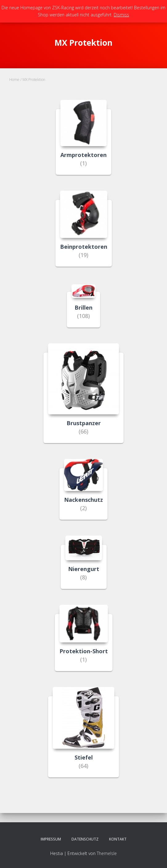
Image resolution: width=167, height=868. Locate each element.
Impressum (51, 839)
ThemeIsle (107, 853)
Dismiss (121, 15)
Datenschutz (85, 839)
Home (14, 80)
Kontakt (118, 839)
